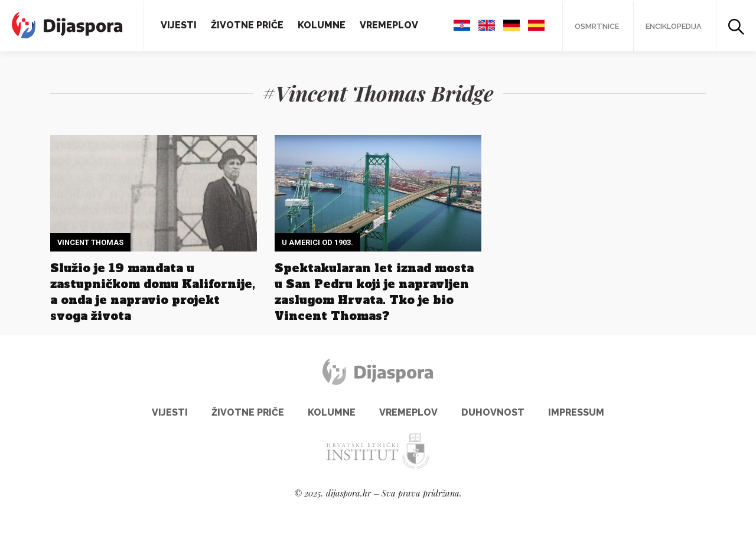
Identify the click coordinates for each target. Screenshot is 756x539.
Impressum (576, 412)
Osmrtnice (597, 26)
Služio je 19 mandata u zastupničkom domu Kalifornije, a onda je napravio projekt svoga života (153, 292)
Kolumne (322, 25)
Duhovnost (493, 412)
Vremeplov (389, 25)
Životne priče (247, 25)
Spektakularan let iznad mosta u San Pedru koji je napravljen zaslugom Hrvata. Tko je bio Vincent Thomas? (374, 292)
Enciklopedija (674, 26)
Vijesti (179, 25)
